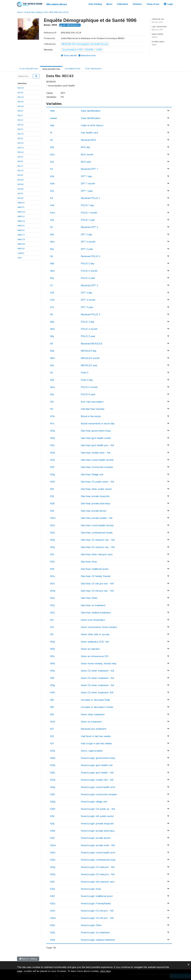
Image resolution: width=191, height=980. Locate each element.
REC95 (21, 198)
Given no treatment (91, 721)
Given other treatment (93, 714)
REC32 (21, 134)
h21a (52, 721)
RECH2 (21, 97)
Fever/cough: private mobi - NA (98, 845)
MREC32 (21, 221)
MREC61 (21, 230)
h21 (52, 729)
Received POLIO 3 (90, 314)
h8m (52, 329)
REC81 (20, 175)
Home (20, 12)
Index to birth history (92, 125)
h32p (53, 867)
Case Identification (91, 111)
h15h (52, 692)
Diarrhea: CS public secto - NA (98, 481)
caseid (53, 118)
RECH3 (21, 101)
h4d (52, 205)
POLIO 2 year (88, 278)
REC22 (21, 124)
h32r (52, 881)
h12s (52, 561)
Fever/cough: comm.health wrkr (98, 787)
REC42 (21, 143)
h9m (52, 358)
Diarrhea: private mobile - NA (97, 518)
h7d (52, 292)
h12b (52, 438)
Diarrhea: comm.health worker (97, 460)
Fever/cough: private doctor (96, 838)
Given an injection (90, 649)
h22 (52, 736)
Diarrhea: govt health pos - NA (97, 445)
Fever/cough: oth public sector (97, 816)
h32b (53, 765)
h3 (51, 169)
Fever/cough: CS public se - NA (98, 809)
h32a (53, 758)
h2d (52, 147)
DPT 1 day (86, 176)
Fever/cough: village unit (94, 801)
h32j (52, 823)
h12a (52, 431)
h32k (53, 830)
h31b (53, 750)
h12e (52, 460)
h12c (52, 445)
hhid (52, 111)
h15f (52, 678)
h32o (53, 860)
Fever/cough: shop (91, 889)
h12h (52, 481)
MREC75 (21, 239)
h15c (52, 656)
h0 (51, 372)
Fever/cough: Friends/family (96, 903)
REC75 (21, 170)
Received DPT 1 (89, 169)
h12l (52, 511)
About (109, 4)
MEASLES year (89, 365)
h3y (52, 191)
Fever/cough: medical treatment (98, 940)
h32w (53, 918)
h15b (52, 649)
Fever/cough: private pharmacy (98, 830)
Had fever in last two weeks (96, 736)
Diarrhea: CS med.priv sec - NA (98, 540)
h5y (52, 249)
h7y (52, 307)
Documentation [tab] (72, 68)
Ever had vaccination (92, 401)
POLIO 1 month (89, 212)
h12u (52, 576)
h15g (52, 685)
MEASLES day (89, 350)
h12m (53, 518)
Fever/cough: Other (91, 925)
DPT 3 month (88, 300)
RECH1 (20, 92)
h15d (52, 663)
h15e (52, 670)
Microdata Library (57, 4)
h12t (52, 569)
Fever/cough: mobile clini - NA (97, 780)
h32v (53, 910)
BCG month (87, 154)
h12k (52, 503)
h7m (52, 300)
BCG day (86, 147)
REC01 (20, 111)
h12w (53, 590)
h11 (52, 409)
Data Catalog (95, 4)
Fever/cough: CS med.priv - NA (98, 867)
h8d (52, 321)
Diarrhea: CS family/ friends (96, 576)
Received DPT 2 (89, 227)
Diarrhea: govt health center (96, 438)
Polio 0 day (87, 380)
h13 (52, 620)
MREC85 (21, 244)
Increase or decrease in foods (97, 707)
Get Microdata (70, 25)
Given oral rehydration (93, 620)
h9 (51, 343)
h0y (52, 394)
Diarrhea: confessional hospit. (97, 532)
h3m (52, 183)
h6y (52, 278)
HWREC (21, 253)
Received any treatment (94, 729)
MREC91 (21, 248)
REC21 (20, 120)
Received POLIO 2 (90, 256)
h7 (51, 285)
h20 (52, 714)
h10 (52, 401)
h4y (52, 220)
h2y (52, 161)
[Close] (188, 964)
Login (168, 4)
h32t (52, 896)
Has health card (89, 132)
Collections (122, 4)
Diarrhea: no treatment (93, 605)
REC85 (21, 189)
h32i (52, 816)
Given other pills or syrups (95, 634)
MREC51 (21, 225)
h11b (52, 416)
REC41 (20, 138)
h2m (52, 154)
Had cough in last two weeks (96, 743)
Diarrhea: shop (89, 561)
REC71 (20, 166)
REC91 (20, 193)
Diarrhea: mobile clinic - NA (96, 452)
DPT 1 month (88, 183)
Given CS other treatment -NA (97, 692)
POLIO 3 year (88, 336)
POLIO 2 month (89, 271)
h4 (51, 198)
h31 (52, 743)
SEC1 (20, 257)
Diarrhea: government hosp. (96, 431)
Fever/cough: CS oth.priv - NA (97, 910)
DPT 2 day (87, 234)
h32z (53, 940)
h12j (52, 496)
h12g (52, 474)
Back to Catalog (28, 958)
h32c (53, 772)
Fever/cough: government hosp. (98, 758)
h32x (53, 925)
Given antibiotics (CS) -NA (95, 641)
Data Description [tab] (51, 69)
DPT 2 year (87, 249)
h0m (52, 387)
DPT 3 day (87, 292)
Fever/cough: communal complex (99, 794)
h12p (52, 540)
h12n (52, 525)
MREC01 (21, 202)
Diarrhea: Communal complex (97, 467)
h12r (52, 554)
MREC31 (21, 216)
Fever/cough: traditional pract (97, 896)
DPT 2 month (88, 241)
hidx (52, 125)
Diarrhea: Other (89, 598)
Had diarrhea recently (93, 409)
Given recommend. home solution (99, 627)
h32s (53, 889)
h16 (52, 700)
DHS (46, 12)
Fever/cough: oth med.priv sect (98, 881)
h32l (52, 838)
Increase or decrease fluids (95, 700)
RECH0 (21, 88)
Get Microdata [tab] (93, 68)
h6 (51, 256)
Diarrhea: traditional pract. (95, 569)
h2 (51, 140)
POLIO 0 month (89, 387)
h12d (52, 452)
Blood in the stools (91, 416)
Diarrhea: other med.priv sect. (97, 554)
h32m (53, 845)
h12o (52, 532)
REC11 (20, 115)
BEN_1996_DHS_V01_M (59, 12)
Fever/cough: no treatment (95, 932)
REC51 (20, 156)
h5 (51, 227)
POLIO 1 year (88, 220)
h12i (52, 489)
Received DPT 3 (89, 285)
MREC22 (21, 212)
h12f (52, 467)
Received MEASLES (92, 343)
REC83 (21, 179)
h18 (52, 707)
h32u (53, 903)
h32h (53, 809)
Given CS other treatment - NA (98, 670)
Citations (137, 4)
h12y (52, 605)
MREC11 (21, 207)
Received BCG (88, 140)
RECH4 (21, 106)
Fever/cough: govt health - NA (97, 772)
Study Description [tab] (29, 68)
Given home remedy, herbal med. (99, 663)
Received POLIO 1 (90, 198)
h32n (53, 852)
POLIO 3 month (89, 329)
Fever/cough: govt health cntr (97, 765)
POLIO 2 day (88, 263)
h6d (52, 263)
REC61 (20, 161)
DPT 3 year (87, 307)
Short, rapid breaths (92, 750)
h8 (51, 314)
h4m (52, 212)
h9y (52, 365)
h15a (52, 641)
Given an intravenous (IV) (95, 656)
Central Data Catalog (33, 12)
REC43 (21, 147)
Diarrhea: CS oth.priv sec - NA (97, 583)
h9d (52, 350)
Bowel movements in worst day (98, 423)
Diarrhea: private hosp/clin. (95, 496)
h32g (53, 801)
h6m (52, 271)
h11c (52, 423)
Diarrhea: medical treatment (96, 612)
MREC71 (21, 234)
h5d (52, 234)
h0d (52, 380)
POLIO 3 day (88, 321)
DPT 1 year (87, 191)
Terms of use (153, 4)
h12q (52, 547)
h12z (52, 612)
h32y (53, 932)
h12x (52, 598)
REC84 (21, 184)
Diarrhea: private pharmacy (96, 503)
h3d (52, 176)
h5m (52, 241)
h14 (52, 627)
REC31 (20, 129)
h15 (52, 634)
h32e (53, 787)
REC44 (21, 152)
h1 (51, 132)
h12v (52, 583)
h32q (53, 874)
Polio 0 (85, 372)
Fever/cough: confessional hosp (98, 860)
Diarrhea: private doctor (94, 511)
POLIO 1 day (87, 205)
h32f (52, 794)
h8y (52, 336)
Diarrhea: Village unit (92, 474)
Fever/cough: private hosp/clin (97, 823)
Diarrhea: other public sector (96, 489)
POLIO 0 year (88, 394)
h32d (53, 780)
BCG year (86, 161)
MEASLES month (90, 358)
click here (105, 971)
